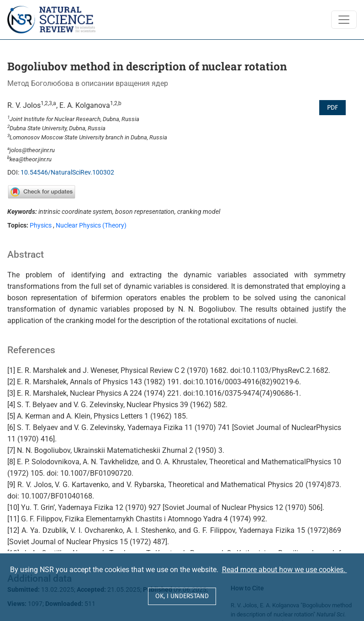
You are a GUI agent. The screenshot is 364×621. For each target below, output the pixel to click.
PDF (332, 108)
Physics (41, 226)
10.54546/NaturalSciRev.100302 (67, 172)
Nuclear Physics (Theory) (91, 226)
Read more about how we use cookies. (285, 570)
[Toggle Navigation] (344, 20)
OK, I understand (182, 596)
